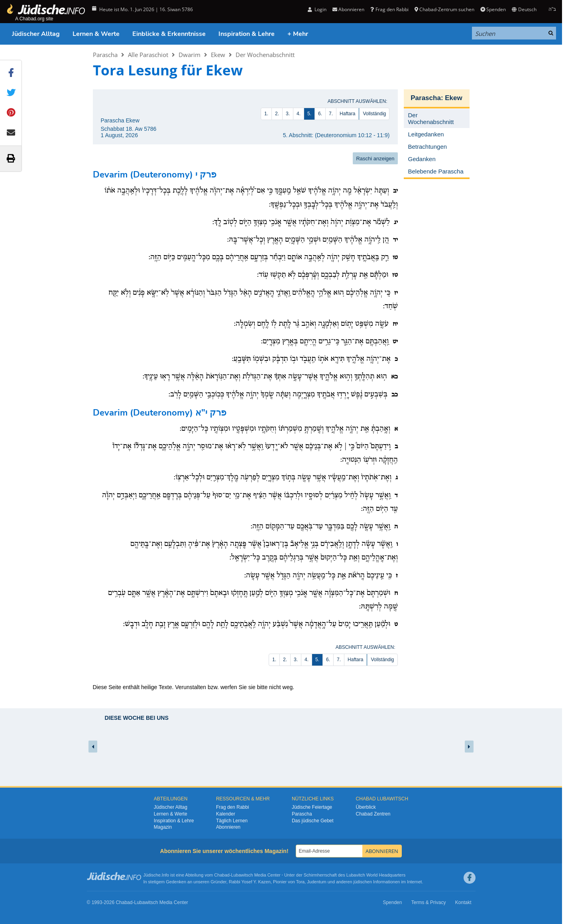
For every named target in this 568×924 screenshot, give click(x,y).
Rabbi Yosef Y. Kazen (250, 882)
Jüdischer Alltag (36, 34)
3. (288, 114)
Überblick (366, 807)
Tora (300, 882)
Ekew (218, 55)
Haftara (347, 114)
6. (320, 114)
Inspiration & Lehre (247, 34)
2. (277, 114)
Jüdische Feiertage (312, 807)
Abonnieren (348, 9)
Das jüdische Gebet (313, 821)
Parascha (105, 55)
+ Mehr (298, 34)
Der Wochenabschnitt (265, 55)
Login (317, 9)
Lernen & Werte (96, 34)
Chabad (222, 875)
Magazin (163, 827)
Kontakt (463, 902)
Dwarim (190, 55)
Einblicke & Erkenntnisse (169, 34)
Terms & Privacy (429, 902)
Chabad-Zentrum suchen (444, 9)
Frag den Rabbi (389, 9)
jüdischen (363, 882)
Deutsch (524, 9)
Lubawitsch (242, 875)
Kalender (226, 814)
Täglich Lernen (232, 821)
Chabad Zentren (373, 814)
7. (331, 114)
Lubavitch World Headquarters (376, 875)
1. (266, 114)
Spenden (493, 9)
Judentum (316, 882)
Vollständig (374, 114)
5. (309, 114)
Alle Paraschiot (148, 55)
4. (299, 114)
